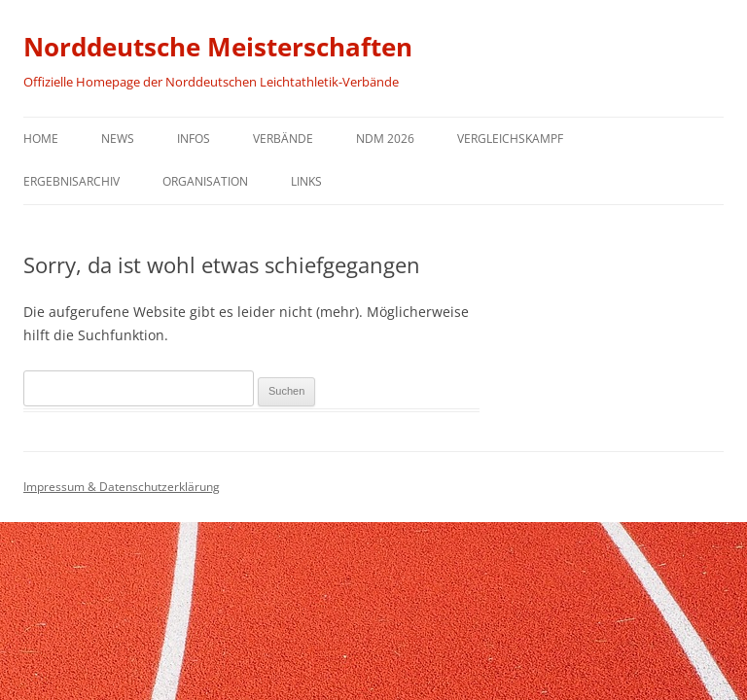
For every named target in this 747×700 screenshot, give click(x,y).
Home (41, 139)
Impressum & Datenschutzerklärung (122, 487)
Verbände (283, 139)
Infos (194, 139)
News (118, 139)
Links (306, 181)
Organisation (205, 181)
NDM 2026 (385, 139)
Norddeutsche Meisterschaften (218, 47)
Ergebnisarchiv (71, 181)
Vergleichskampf (510, 139)
